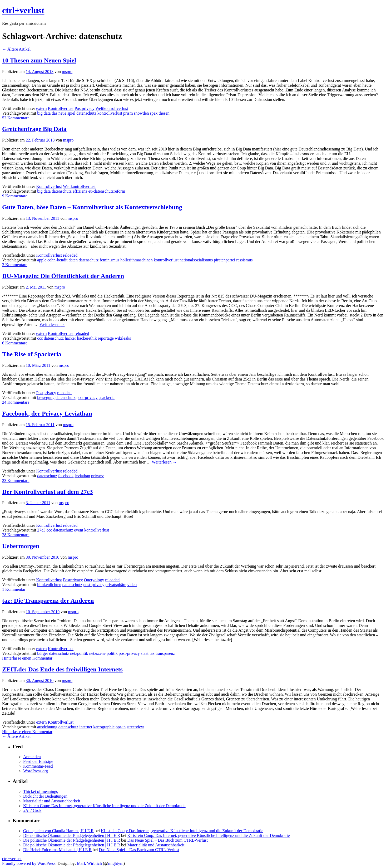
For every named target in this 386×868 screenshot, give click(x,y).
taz (152, 653)
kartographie (104, 727)
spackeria (107, 398)
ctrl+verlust (23, 10)
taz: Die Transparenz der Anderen (48, 601)
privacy (97, 476)
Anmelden (32, 757)
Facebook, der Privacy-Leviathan (47, 413)
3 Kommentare (15, 265)
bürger (43, 653)
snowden (141, 113)
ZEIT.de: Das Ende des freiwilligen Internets (62, 669)
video (132, 585)
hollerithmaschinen (137, 260)
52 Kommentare (16, 118)
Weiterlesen (52, 325)
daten (73, 260)
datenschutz (86, 113)
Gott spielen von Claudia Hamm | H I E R (58, 831)
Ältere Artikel (16, 49)
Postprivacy (85, 108)
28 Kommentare (16, 535)
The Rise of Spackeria (32, 354)
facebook (66, 476)
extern (41, 108)
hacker (70, 338)
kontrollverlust (110, 113)
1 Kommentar (14, 589)
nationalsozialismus (196, 260)
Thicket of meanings (41, 791)
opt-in (121, 727)
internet (86, 727)
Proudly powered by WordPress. (30, 863)
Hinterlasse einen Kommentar (27, 658)
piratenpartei (224, 260)
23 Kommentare (16, 481)
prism (128, 113)
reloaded (70, 255)
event (79, 530)
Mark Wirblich (89, 863)
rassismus (244, 260)
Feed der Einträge (38, 761)
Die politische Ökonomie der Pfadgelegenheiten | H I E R (72, 835)
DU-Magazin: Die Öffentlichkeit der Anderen (63, 276)
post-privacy (87, 398)
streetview (135, 727)
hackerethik (87, 338)
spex (154, 113)
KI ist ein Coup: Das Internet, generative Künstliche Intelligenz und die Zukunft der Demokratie (104, 806)
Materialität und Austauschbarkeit (52, 801)
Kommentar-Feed (38, 766)
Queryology (94, 580)
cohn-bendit (57, 260)
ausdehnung (47, 727)
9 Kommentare (15, 196)
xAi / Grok (32, 810)
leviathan (82, 476)
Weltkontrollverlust (112, 108)
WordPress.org (36, 771)
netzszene (97, 653)
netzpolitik (79, 653)
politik (112, 653)
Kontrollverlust (61, 108)
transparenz (165, 653)
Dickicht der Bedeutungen (45, 796)
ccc (40, 338)
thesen (164, 113)
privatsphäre (116, 585)
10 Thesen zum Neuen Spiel (39, 60)
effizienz (80, 191)
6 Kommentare (15, 343)
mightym (116, 863)
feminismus (110, 260)
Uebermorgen (21, 546)
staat (145, 653)
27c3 (41, 530)
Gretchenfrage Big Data (34, 129)
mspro (67, 72)
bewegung (46, 398)
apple (42, 260)
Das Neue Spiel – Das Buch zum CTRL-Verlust (168, 840)
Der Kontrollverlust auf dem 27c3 (47, 492)
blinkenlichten (49, 585)
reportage (106, 338)
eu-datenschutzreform (107, 191)
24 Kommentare (16, 402)
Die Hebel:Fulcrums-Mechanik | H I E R (57, 850)
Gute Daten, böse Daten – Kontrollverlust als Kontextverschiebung (92, 207)
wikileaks (123, 338)
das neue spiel (63, 113)
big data (44, 113)
